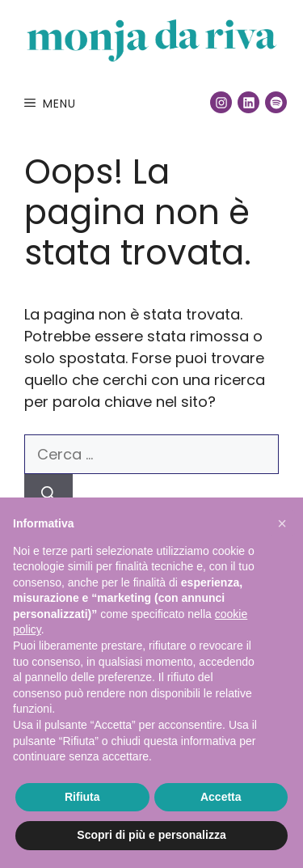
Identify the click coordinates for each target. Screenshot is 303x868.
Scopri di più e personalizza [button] (151, 835)
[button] (282, 523)
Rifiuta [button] (82, 797)
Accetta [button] (221, 797)
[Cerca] (48, 494)
